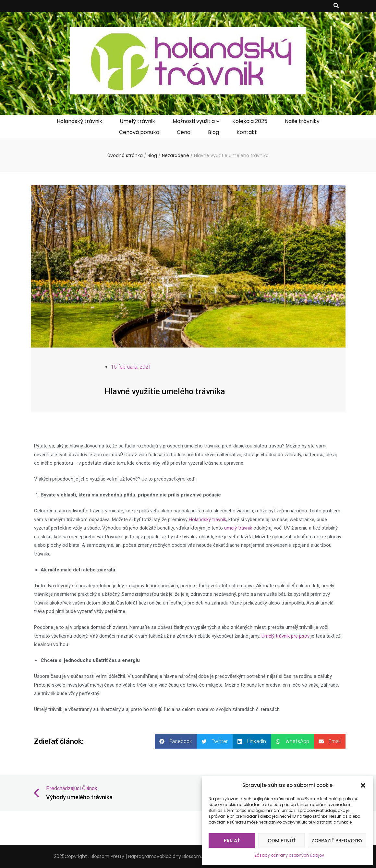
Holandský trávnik (79, 121)
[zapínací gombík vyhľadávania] (336, 6)
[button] (363, 785)
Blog (213, 132)
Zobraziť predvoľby (337, 841)
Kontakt (247, 132)
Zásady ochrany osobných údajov (289, 855)
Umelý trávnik (137, 121)
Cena (184, 132)
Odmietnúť (282, 841)
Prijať (232, 841)
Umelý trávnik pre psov (285, 636)
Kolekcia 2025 (250, 121)
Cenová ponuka (139, 132)
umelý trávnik (238, 528)
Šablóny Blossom (182, 856)
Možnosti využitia (194, 121)
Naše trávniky (302, 121)
